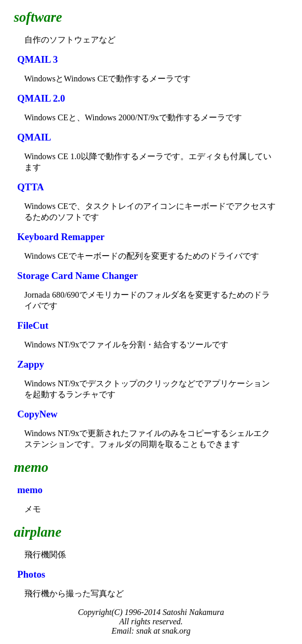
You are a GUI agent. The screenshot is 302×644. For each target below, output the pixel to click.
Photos (31, 574)
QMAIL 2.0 (41, 98)
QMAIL (34, 137)
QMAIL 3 (37, 59)
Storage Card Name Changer (77, 276)
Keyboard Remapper (61, 237)
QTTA (31, 187)
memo (30, 490)
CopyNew (37, 414)
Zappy (31, 364)
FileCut (33, 325)
